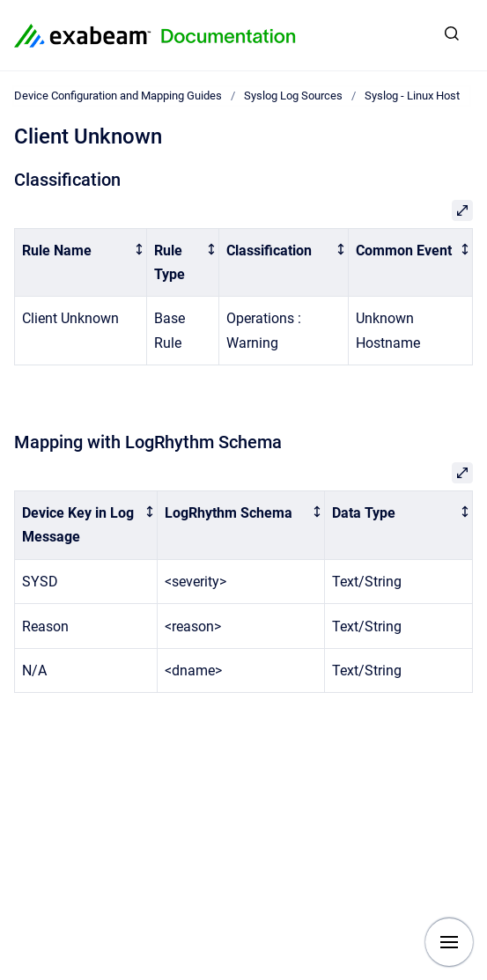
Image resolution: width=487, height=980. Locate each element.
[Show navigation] (449, 942)
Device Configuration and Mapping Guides (118, 96)
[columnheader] (81, 262)
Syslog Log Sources (293, 96)
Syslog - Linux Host (412, 96)
